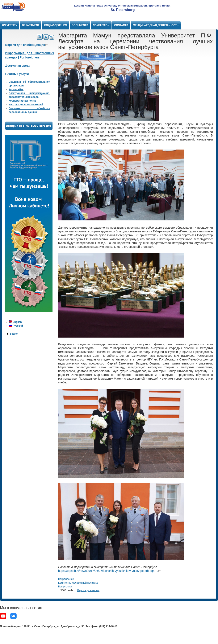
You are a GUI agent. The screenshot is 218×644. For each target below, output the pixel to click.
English (15, 322)
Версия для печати (88, 590)
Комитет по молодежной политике (78, 583)
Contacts (121, 25)
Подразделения (55, 25)
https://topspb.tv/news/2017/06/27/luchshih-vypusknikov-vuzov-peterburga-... (109, 571)
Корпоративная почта (22, 101)
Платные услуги (17, 74)
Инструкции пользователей (26, 105)
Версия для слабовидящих (26, 45)
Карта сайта (16, 89)
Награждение (66, 579)
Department (31, 25)
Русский (16, 326)
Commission (101, 25)
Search (14, 334)
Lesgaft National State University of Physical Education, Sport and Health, (123, 6)
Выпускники (65, 587)
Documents (80, 25)
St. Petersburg (123, 10)
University (10, 25)
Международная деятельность (156, 25)
